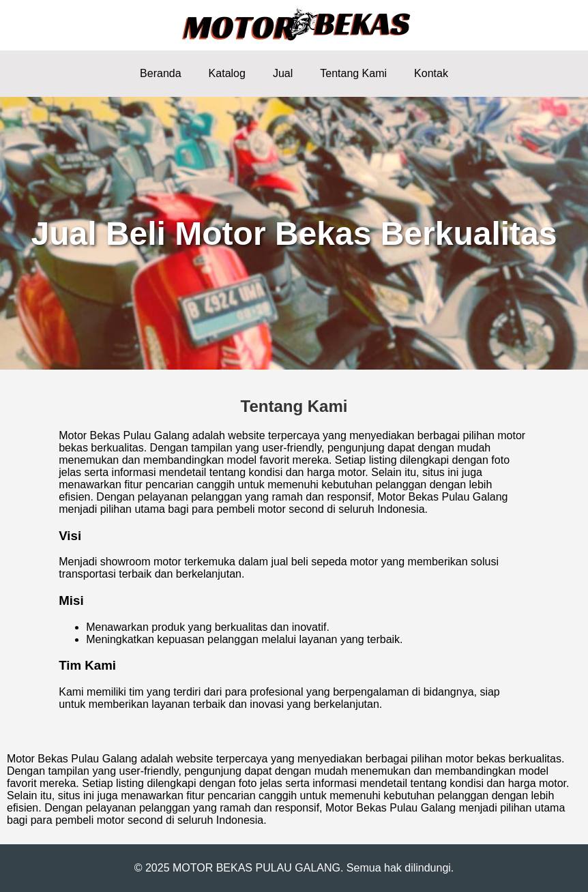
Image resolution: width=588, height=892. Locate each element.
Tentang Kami (353, 73)
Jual (283, 73)
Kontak (431, 73)
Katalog (227, 73)
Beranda (161, 73)
